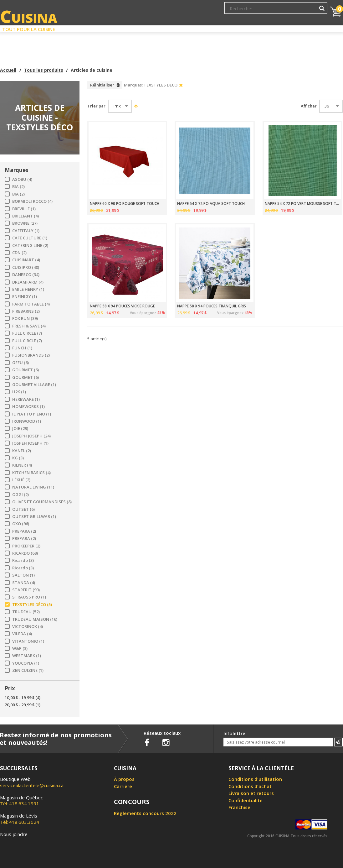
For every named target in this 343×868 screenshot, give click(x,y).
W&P (20, 648)
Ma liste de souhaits (272, 11)
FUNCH (22, 348)
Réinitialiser (102, 85)
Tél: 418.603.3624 (20, 819)
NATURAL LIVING (33, 487)
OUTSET (23, 509)
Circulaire (215, 28)
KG (18, 458)
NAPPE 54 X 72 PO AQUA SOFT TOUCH (211, 204)
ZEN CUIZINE (28, 670)
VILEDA (22, 634)
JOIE (20, 429)
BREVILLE (24, 209)
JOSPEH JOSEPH (30, 443)
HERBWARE (26, 399)
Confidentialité (246, 800)
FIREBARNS (26, 311)
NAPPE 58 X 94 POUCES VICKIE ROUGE (122, 306)
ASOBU (22, 179)
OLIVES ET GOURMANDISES (42, 502)
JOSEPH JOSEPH (31, 436)
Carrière (123, 786)
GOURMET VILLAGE (34, 385)
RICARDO (25, 553)
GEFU (20, 363)
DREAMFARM (28, 282)
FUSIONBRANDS (31, 355)
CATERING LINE (30, 246)
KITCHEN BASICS (31, 473)
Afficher (309, 106)
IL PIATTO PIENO (32, 414)
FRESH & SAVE (29, 326)
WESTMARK (27, 656)
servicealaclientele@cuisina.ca (32, 785)
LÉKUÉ (21, 480)
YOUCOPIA (26, 663)
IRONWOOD (27, 421)
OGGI (20, 495)
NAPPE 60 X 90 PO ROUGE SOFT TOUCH (125, 204)
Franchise (239, 807)
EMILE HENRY (28, 289)
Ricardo (23, 560)
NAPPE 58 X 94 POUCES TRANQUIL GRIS (212, 306)
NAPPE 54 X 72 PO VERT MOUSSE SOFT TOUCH (302, 204)
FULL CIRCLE (27, 333)
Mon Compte (233, 11)
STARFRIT (26, 590)
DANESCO (26, 275)
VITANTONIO (28, 641)
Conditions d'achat (250, 786)
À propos (124, 779)
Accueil (8, 70)
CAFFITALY (26, 231)
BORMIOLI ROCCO (32, 201)
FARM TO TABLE (31, 304)
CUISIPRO (26, 267)
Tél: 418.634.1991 (21, 801)
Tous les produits (44, 70)
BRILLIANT (26, 216)
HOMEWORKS (28, 407)
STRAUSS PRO (29, 597)
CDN (19, 253)
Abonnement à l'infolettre (187, 11)
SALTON (23, 575)
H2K (19, 392)
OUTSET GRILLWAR (34, 517)
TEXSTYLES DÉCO (32, 605)
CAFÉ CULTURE (30, 238)
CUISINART (26, 260)
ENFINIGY (25, 297)
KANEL (22, 451)
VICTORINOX (28, 627)
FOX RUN (25, 319)
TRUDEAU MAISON (35, 619)
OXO (21, 524)
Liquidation (171, 28)
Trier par (96, 106)
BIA (18, 187)
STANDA (24, 583)
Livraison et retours (251, 793)
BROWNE (25, 223)
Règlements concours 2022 (145, 813)
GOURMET (26, 370)
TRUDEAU (26, 612)
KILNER (22, 465)
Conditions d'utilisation (255, 779)
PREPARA (24, 531)
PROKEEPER (26, 546)
